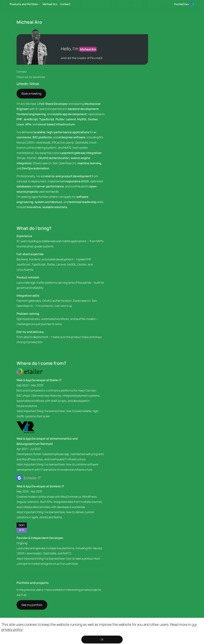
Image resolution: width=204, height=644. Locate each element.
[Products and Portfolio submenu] (39, 4)
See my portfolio (32, 605)
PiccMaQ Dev (182, 4)
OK (102, 639)
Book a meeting (31, 93)
